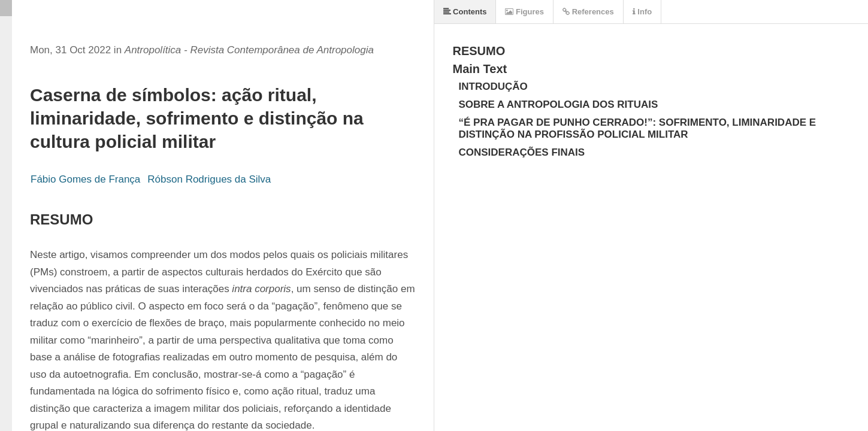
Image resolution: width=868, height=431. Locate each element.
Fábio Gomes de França (85, 179)
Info (642, 12)
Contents (465, 12)
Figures (524, 12)
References (588, 12)
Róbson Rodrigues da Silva (209, 179)
